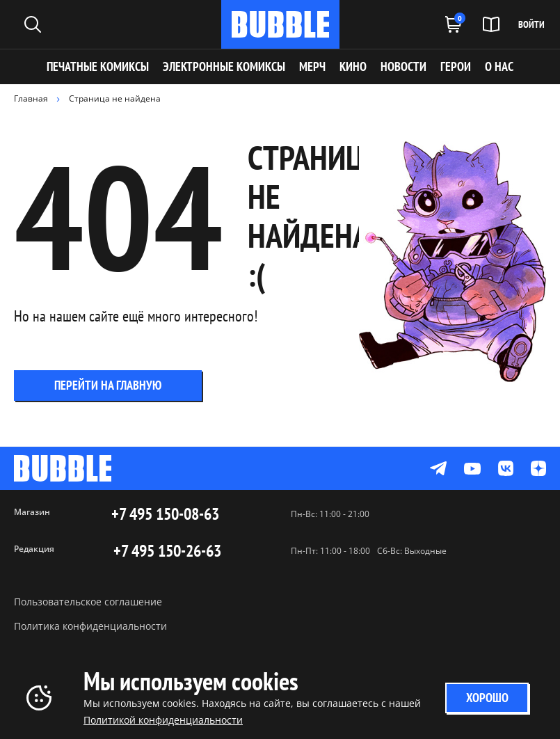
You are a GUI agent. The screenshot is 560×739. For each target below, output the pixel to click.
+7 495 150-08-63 (165, 514)
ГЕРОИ (456, 66)
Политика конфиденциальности (90, 626)
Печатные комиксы (98, 66)
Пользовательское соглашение (88, 602)
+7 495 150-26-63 (167, 551)
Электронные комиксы (224, 66)
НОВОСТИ (403, 66)
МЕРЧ (312, 66)
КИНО (353, 66)
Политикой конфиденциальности (163, 720)
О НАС (499, 66)
